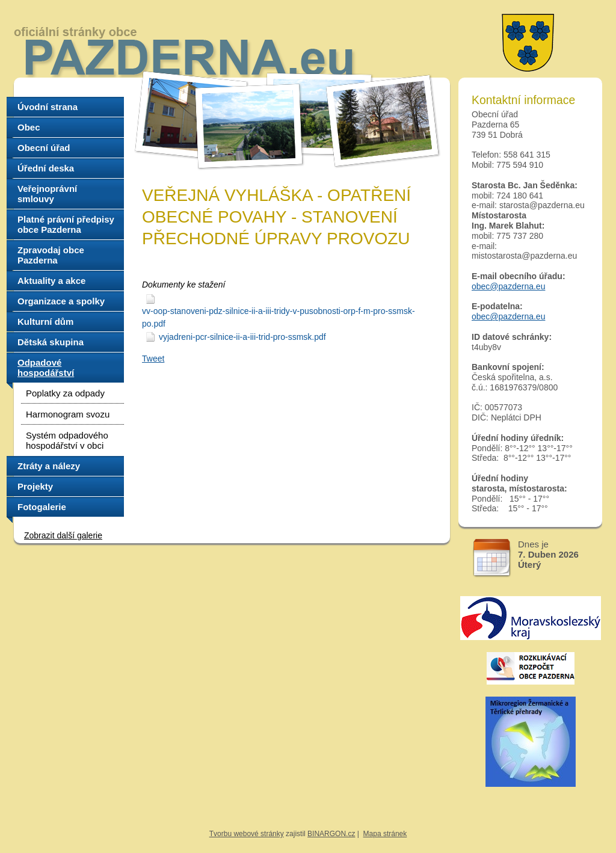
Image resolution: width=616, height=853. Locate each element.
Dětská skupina (51, 342)
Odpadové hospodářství (46, 368)
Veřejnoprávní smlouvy (47, 194)
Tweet (153, 359)
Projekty (35, 486)
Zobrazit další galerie (63, 535)
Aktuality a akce (51, 281)
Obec (29, 127)
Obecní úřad (44, 148)
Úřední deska (46, 168)
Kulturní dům (45, 322)
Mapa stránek (385, 834)
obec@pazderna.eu (508, 286)
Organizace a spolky (61, 301)
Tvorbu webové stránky (247, 834)
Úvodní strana (48, 107)
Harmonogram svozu (68, 414)
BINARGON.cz (331, 834)
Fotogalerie (42, 507)
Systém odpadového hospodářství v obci (67, 440)
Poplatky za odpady (65, 393)
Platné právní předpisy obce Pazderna (66, 224)
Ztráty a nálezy (49, 466)
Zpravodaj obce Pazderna (51, 255)
